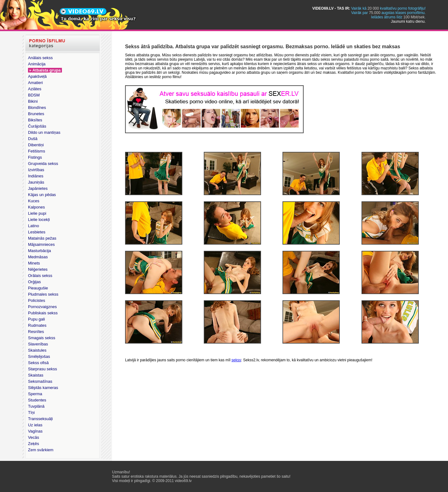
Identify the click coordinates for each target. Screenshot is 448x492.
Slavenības (38, 344)
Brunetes (36, 114)
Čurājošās (37, 126)
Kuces (34, 201)
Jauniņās (36, 182)
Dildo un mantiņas (44, 132)
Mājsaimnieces (41, 244)
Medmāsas (38, 257)
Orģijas (34, 282)
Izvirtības (36, 170)
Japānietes (38, 188)
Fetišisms (37, 151)
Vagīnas (35, 431)
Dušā (33, 139)
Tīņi (31, 412)
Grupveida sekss (43, 164)
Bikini (33, 101)
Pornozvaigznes (42, 307)
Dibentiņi (36, 145)
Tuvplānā (36, 406)
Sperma (35, 394)
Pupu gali (36, 319)
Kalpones (36, 207)
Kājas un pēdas (42, 195)
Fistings (35, 157)
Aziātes (35, 89)
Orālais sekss (40, 276)
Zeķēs (33, 444)
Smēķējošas (39, 356)
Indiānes (36, 176)
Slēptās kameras (43, 388)
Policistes (37, 300)
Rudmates (37, 325)
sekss (236, 360)
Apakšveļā (37, 76)
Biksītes (35, 120)
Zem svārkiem (41, 450)
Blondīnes (37, 108)
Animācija (37, 64)
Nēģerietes (38, 269)
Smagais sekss (42, 338)
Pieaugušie (38, 288)
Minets (34, 263)
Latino (33, 226)
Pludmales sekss (43, 294)
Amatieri (35, 83)
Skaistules (37, 350)
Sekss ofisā (38, 363)
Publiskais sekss (43, 313)
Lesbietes (37, 232)
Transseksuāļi (40, 419)
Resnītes (36, 332)
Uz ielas (35, 425)
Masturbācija (40, 251)
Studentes (37, 400)
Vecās (33, 437)
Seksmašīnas (40, 381)
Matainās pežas (42, 238)
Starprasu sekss (42, 369)
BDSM (34, 95)
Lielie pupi (37, 213)
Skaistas (36, 375)
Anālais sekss (40, 58)
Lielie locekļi (39, 220)
